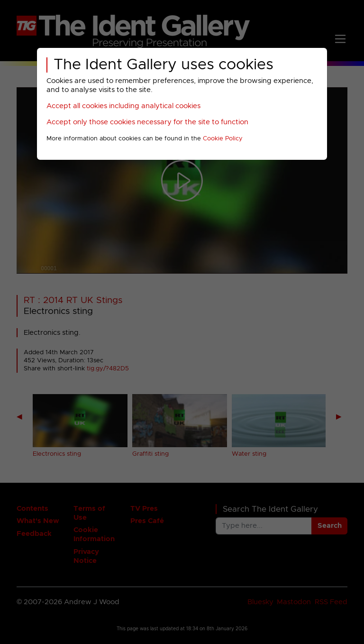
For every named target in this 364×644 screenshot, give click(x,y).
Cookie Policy (223, 139)
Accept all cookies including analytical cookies (123, 106)
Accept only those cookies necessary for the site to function (147, 122)
